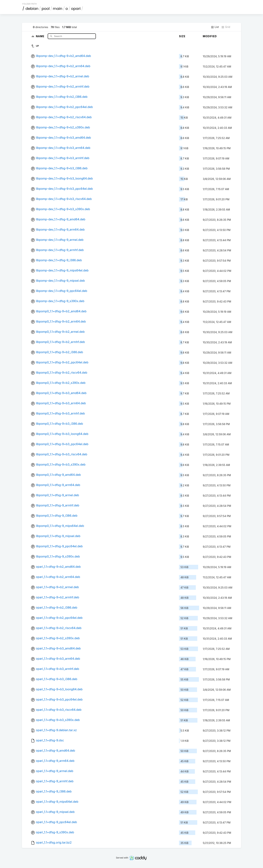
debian (32, 9)
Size (182, 36)
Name (40, 36)
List (215, 27)
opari (76, 9)
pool (46, 9)
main (58, 9)
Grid (226, 27)
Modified (210, 36)
